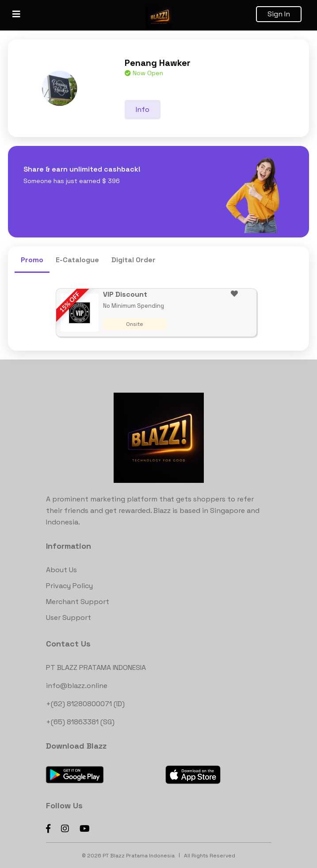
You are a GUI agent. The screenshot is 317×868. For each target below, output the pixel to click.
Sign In (279, 14)
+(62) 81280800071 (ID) (85, 704)
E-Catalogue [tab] (77, 260)
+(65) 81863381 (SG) (80, 722)
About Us (61, 570)
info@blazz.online (77, 686)
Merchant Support (78, 602)
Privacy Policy (69, 586)
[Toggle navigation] (16, 14)
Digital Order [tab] (134, 260)
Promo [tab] (32, 260)
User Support (69, 618)
